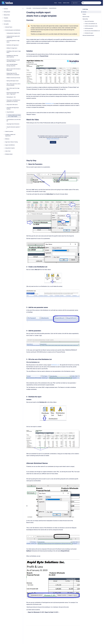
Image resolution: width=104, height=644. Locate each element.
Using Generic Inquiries (10, 148)
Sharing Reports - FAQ (11, 97)
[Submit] (83, 3)
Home (56, 3)
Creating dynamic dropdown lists (13, 33)
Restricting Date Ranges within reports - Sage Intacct (13, 93)
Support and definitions (10, 145)
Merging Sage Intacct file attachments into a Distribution (13, 74)
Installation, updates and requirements (10, 135)
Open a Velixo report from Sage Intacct (13, 89)
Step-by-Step (85, 19)
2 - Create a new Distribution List (90, 24)
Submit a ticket (66, 3)
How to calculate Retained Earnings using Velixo (12, 65)
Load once (53, 142)
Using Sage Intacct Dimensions (13, 124)
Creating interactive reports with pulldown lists (13, 37)
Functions (6, 9)
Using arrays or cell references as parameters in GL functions (13, 101)
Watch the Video (86, 17)
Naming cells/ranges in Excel (13, 81)
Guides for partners (9, 131)
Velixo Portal (8, 151)
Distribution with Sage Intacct (13, 45)
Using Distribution (10, 112)
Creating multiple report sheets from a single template (14, 116)
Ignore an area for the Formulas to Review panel (14, 70)
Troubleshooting (7, 21)
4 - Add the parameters (88, 28)
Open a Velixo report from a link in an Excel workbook (14, 85)
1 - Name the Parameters (89, 21)
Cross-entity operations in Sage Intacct (13, 41)
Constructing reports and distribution (13, 30)
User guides (6, 24)
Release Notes (7, 15)
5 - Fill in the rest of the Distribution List (92, 31)
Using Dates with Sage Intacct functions (13, 108)
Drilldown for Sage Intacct (12, 48)
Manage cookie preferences (53, 139)
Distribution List (50, 104)
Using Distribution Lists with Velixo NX (14, 120)
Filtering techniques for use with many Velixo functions (13, 61)
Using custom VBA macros (12, 105)
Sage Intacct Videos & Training (11, 142)
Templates (6, 18)
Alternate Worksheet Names (88, 35)
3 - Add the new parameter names (91, 26)
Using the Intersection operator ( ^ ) (14, 128)
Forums (60, 3)
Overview (84, 12)
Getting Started (7, 12)
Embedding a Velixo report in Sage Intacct (14, 52)
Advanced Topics (9, 27)
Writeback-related (9, 154)
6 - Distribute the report (88, 33)
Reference (7, 139)
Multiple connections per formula (13, 78)
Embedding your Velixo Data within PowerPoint (12, 56)
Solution (84, 14)
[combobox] (91, 3)
